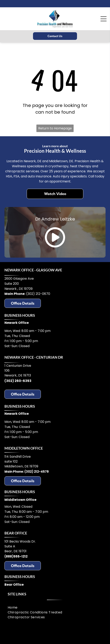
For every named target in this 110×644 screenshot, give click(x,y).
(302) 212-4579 (37, 472)
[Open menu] (104, 19)
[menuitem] (55, 608)
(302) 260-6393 (18, 381)
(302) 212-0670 (38, 294)
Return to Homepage (55, 128)
